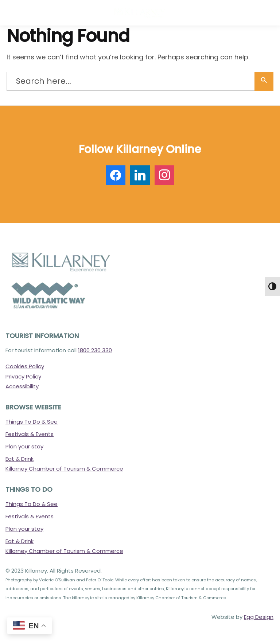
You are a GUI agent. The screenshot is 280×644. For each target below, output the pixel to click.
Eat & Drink (20, 459)
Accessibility (22, 386)
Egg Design (259, 617)
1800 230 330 (95, 350)
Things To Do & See (32, 422)
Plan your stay (24, 446)
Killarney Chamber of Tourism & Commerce (64, 469)
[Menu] (16, 13)
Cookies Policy (25, 366)
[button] (269, 14)
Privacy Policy (23, 376)
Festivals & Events (30, 434)
